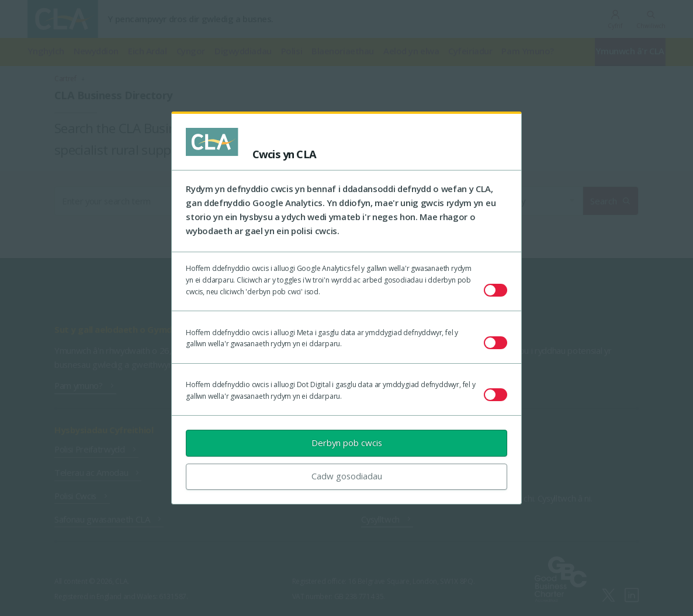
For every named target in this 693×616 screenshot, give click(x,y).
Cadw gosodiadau (347, 476)
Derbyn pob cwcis (347, 443)
